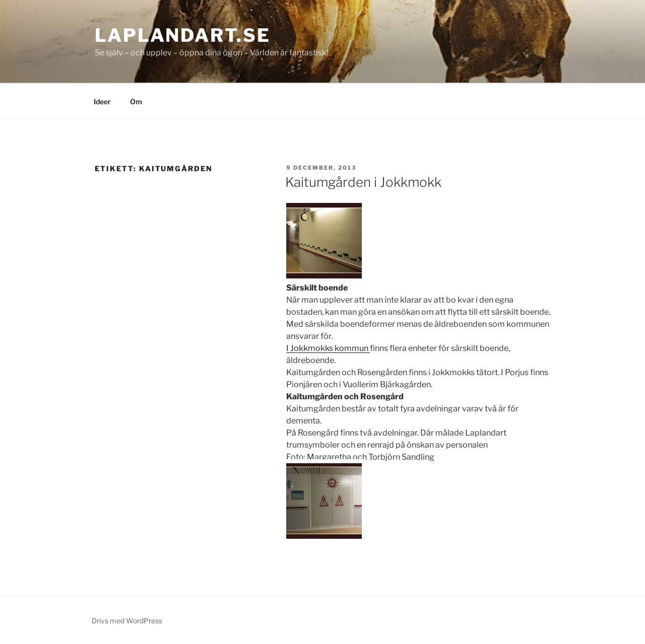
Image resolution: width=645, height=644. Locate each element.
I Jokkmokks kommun (328, 348)
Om (136, 101)
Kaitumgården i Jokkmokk (363, 182)
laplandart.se (182, 35)
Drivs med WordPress (127, 621)
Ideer (102, 101)
